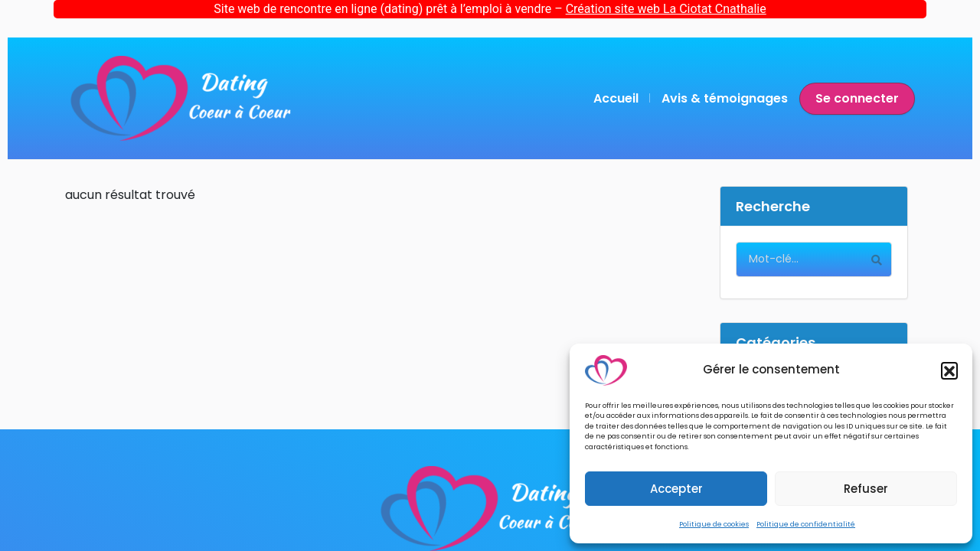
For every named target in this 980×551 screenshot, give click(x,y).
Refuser (866, 489)
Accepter (676, 489)
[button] (949, 370)
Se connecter (857, 98)
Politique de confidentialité (806, 524)
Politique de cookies (714, 524)
